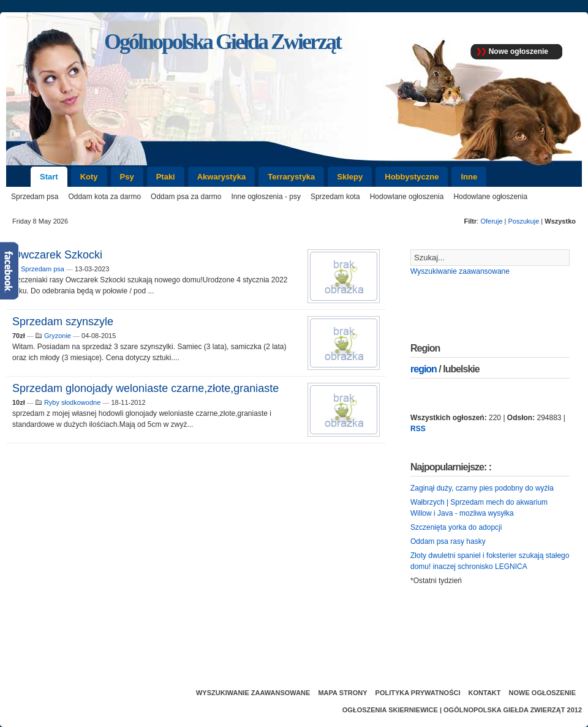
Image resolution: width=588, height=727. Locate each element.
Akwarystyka (222, 177)
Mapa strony (342, 693)
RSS (418, 429)
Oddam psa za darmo (186, 197)
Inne (469, 177)
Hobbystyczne (412, 177)
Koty (89, 177)
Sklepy (350, 177)
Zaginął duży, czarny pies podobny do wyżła (482, 488)
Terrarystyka (291, 177)
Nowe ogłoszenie (518, 51)
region (424, 369)
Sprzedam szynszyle (63, 322)
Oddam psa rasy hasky (448, 541)
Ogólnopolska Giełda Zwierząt (504, 710)
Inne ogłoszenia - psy (266, 197)
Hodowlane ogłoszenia (407, 197)
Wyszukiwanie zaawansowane (460, 271)
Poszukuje (524, 221)
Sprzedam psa (35, 197)
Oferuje (491, 221)
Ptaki (166, 177)
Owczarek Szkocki (57, 255)
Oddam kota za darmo (104, 197)
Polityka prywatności (418, 693)
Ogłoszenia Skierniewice (390, 710)
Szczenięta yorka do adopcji (456, 527)
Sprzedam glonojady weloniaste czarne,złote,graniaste (145, 388)
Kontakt (485, 693)
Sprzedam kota (335, 197)
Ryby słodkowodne (72, 402)
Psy (127, 177)
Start (49, 177)
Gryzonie (58, 336)
